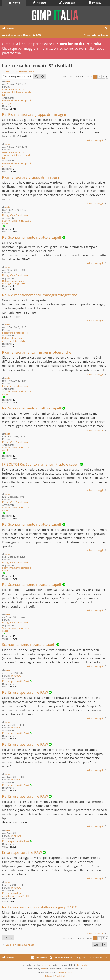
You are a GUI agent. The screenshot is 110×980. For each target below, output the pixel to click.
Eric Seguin (46, 965)
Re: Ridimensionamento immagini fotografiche (40, 295)
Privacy (95, 3)
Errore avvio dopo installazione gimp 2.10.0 (15, 895)
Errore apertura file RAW (16, 681)
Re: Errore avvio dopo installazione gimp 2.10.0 (40, 907)
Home (14, 3)
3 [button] (103, 77)
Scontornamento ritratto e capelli (17, 222)
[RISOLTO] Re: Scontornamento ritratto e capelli (41, 464)
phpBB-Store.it (65, 972)
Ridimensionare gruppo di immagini (17, 102)
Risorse (39, 3)
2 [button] (99, 77)
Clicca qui (9, 48)
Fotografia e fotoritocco (15, 215)
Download (67, 3)
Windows (16, 676)
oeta (8, 81)
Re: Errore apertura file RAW (25, 693)
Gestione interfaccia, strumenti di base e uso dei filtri (17, 92)
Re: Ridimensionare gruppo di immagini (34, 115)
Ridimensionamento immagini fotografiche (14, 282)
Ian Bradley (83, 965)
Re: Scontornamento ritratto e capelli (32, 238)
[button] (107, 77)
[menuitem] (106, 29)
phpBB (44, 969)
